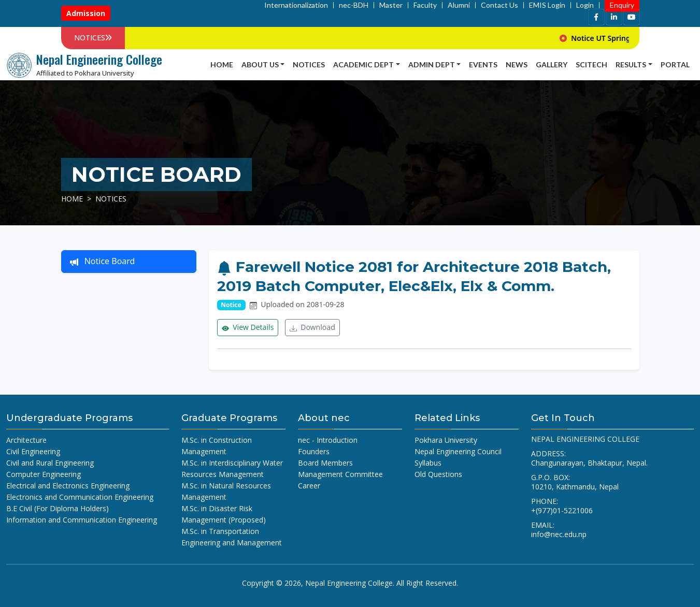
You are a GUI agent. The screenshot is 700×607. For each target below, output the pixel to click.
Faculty (425, 5)
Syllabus (428, 463)
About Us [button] (260, 64)
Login (585, 5)
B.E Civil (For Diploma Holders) (58, 508)
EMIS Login (547, 5)
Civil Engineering (33, 451)
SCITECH (591, 64)
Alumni (459, 5)
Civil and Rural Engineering (50, 463)
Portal (675, 64)
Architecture (26, 440)
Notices (309, 64)
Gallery (552, 64)
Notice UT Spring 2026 (633, 38)
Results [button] (631, 64)
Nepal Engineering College (349, 583)
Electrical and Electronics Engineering (68, 486)
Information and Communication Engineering (82, 520)
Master (391, 5)
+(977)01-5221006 (562, 510)
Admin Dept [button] (432, 64)
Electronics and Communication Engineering (80, 497)
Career (309, 486)
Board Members (325, 463)
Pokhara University (446, 440)
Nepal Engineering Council (458, 451)
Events (483, 64)
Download (312, 328)
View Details (248, 328)
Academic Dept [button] (363, 64)
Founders (314, 451)
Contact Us (499, 5)
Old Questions (438, 474)
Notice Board (103, 262)
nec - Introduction (328, 440)
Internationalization (296, 5)
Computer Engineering (44, 474)
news (517, 64)
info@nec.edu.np (559, 534)
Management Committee (340, 474)
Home (222, 64)
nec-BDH (354, 5)
